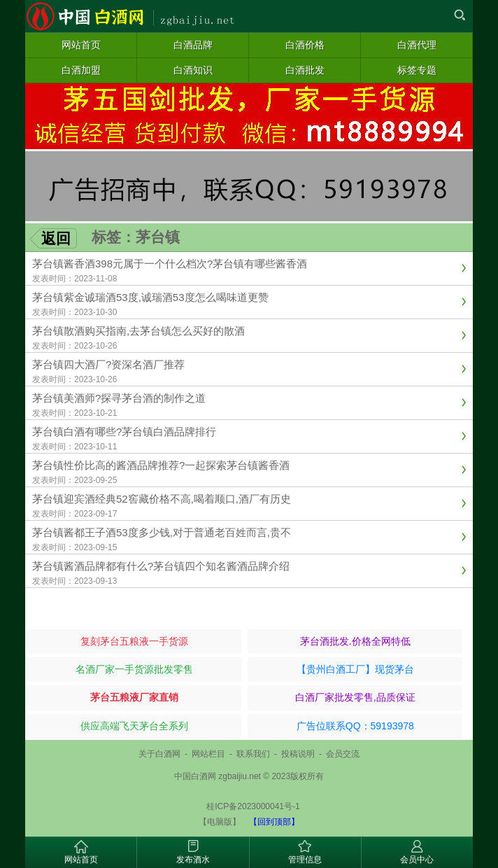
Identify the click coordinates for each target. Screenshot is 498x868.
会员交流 (343, 754)
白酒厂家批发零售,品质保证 (355, 697)
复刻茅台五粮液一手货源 (134, 641)
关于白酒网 (159, 754)
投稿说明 (298, 754)
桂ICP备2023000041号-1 (253, 806)
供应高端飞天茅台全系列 (134, 726)
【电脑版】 (220, 822)
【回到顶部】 (274, 822)
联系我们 (253, 754)
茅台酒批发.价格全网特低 (355, 641)
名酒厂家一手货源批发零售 (134, 669)
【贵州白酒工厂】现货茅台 (355, 669)
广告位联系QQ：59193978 (355, 726)
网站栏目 (208, 754)
